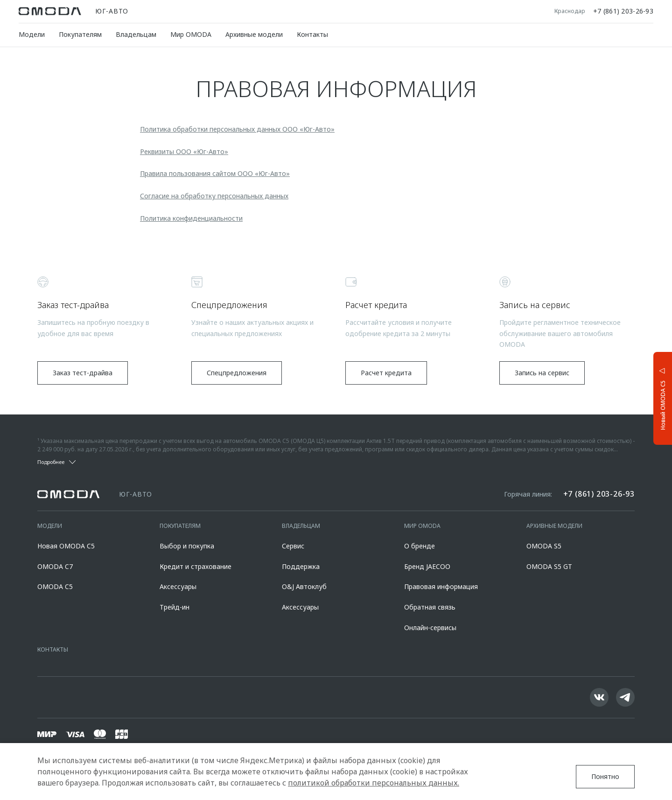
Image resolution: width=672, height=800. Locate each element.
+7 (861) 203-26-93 (623, 11)
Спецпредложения (237, 373)
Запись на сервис (542, 373)
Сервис (293, 546)
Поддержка (301, 566)
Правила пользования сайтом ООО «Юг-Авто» (215, 173)
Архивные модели (254, 34)
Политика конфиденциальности (191, 218)
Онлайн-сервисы (430, 628)
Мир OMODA (191, 34)
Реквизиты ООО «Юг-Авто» (184, 151)
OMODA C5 (55, 586)
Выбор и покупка (187, 546)
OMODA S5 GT (549, 566)
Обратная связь (430, 607)
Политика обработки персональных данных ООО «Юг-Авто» (237, 129)
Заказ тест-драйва (83, 373)
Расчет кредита (386, 373)
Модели (32, 34)
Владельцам (136, 34)
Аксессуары (178, 586)
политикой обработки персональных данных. (374, 783)
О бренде (420, 546)
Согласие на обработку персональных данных (214, 196)
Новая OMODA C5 (66, 546)
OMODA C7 (55, 566)
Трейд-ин (175, 607)
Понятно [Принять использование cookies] (605, 776)
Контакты (312, 34)
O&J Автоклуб (304, 586)
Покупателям (80, 34)
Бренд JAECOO (427, 566)
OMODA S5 (544, 546)
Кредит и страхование (196, 566)
